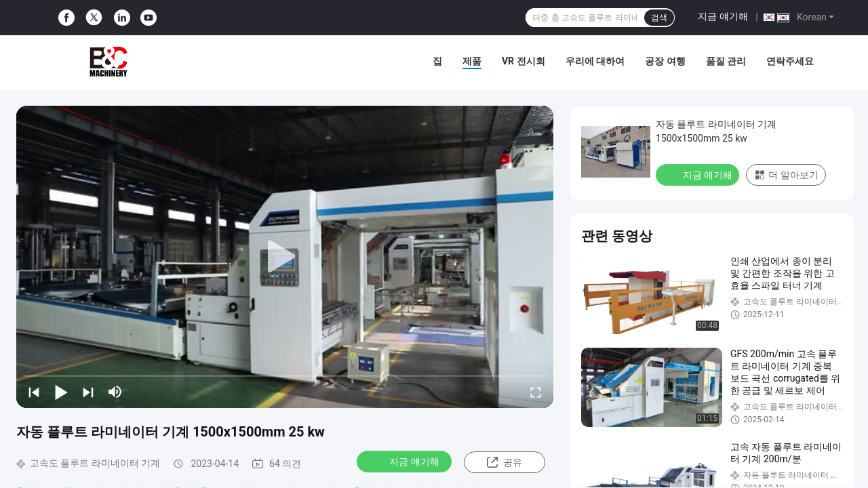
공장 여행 (665, 61)
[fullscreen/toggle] (536, 392)
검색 (659, 18)
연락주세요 (790, 61)
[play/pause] (61, 392)
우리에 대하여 (595, 61)
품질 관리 (726, 61)
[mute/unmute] (115, 392)
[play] (285, 257)
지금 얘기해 (723, 16)
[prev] (34, 392)
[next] (88, 392)
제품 (472, 61)
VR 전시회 (524, 61)
